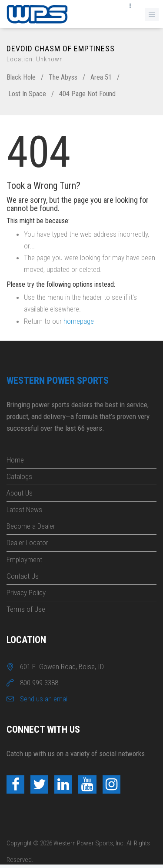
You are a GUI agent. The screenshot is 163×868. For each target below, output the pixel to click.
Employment (24, 560)
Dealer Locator (27, 543)
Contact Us (23, 576)
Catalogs (19, 476)
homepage (79, 321)
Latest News (24, 509)
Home (15, 460)
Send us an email (44, 699)
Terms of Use (26, 609)
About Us (20, 493)
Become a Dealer (31, 526)
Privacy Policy (26, 593)
